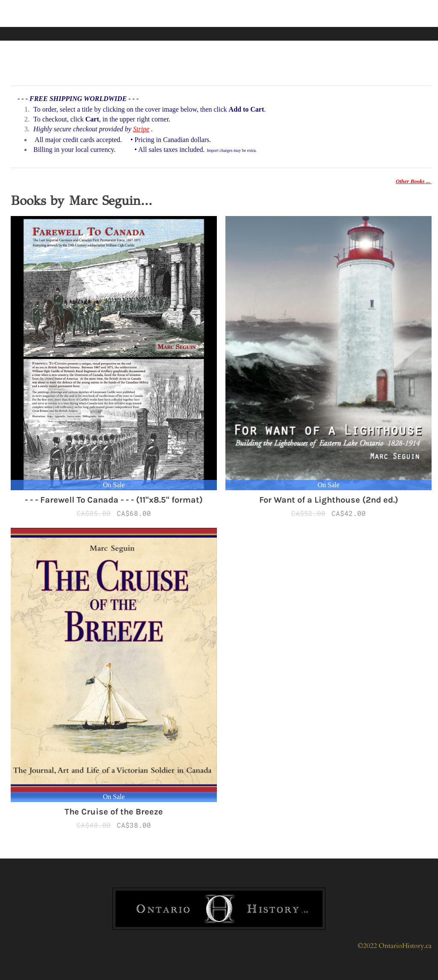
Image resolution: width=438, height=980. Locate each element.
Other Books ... (414, 181)
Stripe (141, 129)
